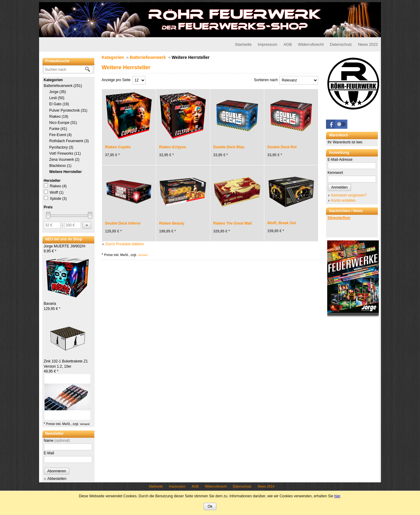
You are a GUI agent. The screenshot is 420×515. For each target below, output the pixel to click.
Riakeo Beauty (172, 223)
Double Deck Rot (282, 147)
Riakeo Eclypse (172, 147)
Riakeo (59, 117)
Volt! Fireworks (65, 153)
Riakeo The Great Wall (233, 223)
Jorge (58, 92)
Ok (210, 506)
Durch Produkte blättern (125, 244)
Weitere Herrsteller (65, 172)
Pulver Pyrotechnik (68, 110)
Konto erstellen (343, 200)
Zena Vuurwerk (64, 160)
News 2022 (368, 44)
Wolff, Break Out (282, 223)
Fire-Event (60, 135)
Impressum (267, 44)
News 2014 (266, 486)
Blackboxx (60, 166)
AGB (288, 44)
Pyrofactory (61, 147)
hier (337, 496)
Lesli (57, 98)
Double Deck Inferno (123, 223)
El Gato (59, 104)
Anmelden (339, 187)
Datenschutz (341, 44)
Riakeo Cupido (118, 147)
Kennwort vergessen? (349, 195)
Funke (58, 129)
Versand (85, 424)
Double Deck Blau (229, 147)
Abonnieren (57, 471)
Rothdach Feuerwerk (69, 141)
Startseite (243, 44)
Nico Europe (63, 123)
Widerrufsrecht (311, 44)
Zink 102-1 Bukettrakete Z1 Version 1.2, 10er (66, 366)
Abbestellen (57, 479)
